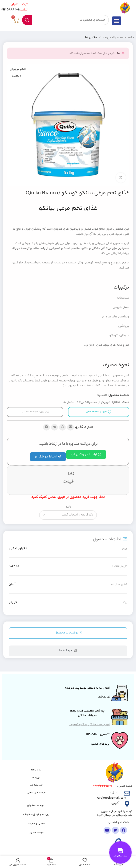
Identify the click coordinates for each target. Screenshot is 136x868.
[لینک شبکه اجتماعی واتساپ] (62, 427)
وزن (69, 507)
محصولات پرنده (113, 38)
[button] (117, 21)
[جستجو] (66, 20)
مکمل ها (91, 38)
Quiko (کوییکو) (110, 402)
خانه (131, 38)
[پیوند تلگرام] (46, 427)
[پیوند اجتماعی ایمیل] (70, 427)
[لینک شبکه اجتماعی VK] (54, 427)
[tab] (68, 633)
